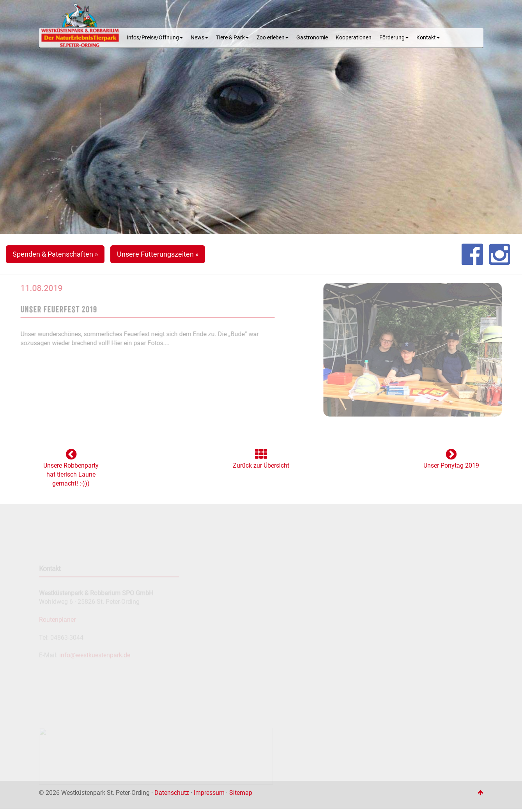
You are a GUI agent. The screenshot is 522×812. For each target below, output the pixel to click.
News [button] (199, 38)
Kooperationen (354, 38)
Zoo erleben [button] (273, 38)
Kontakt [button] (428, 38)
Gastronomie (312, 38)
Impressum (209, 793)
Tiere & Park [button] (232, 38)
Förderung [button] (394, 38)
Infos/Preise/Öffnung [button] (155, 38)
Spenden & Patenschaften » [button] (55, 254)
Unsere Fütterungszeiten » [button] (158, 254)
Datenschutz (172, 793)
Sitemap (241, 793)
